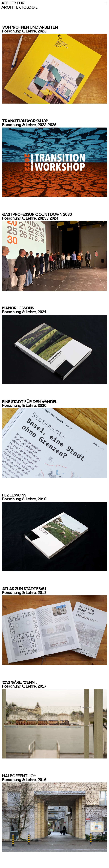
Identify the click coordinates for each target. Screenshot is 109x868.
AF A (20, 5)
